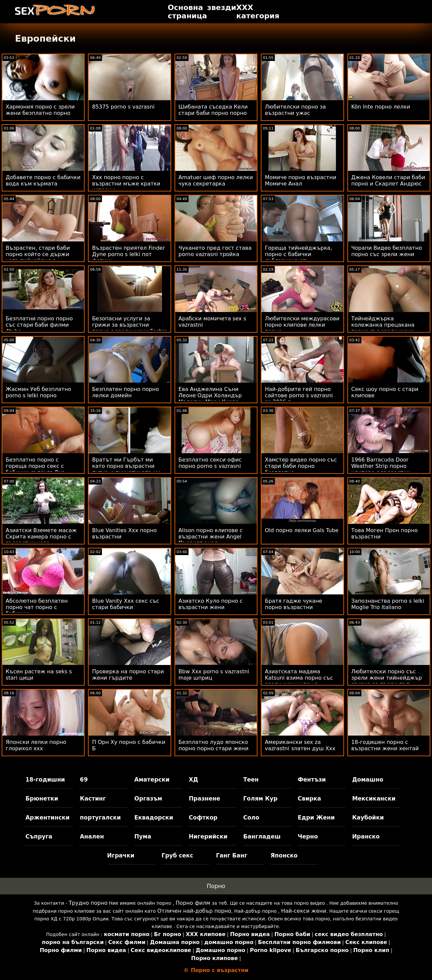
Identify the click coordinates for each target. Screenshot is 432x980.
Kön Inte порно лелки (381, 107)
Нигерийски (208, 836)
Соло (251, 817)
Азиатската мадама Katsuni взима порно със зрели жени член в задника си (299, 681)
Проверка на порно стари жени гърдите (128, 675)
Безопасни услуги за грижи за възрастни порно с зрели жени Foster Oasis (129, 328)
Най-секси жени (304, 911)
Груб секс (177, 855)
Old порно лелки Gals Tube (302, 530)
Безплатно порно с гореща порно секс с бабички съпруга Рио (35, 466)
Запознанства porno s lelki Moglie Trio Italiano (388, 604)
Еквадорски (154, 817)
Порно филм (193, 903)
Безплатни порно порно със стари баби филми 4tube (39, 325)
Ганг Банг (232, 855)
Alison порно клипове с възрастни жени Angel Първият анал (211, 537)
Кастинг (93, 799)
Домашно (368, 780)
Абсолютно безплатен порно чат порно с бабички (37, 607)
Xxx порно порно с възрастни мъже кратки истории (126, 184)
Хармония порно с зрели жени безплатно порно (40, 110)
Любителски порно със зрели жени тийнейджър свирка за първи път (387, 678)
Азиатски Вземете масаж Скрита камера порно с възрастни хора (41, 537)
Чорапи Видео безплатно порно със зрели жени (387, 251)
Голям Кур (260, 799)
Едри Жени (316, 817)
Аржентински (47, 817)
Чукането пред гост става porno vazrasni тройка (215, 251)
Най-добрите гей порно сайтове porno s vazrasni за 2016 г (299, 395)
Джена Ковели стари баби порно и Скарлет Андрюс (388, 180)
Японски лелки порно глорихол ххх (36, 745)
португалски (100, 817)
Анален (92, 836)
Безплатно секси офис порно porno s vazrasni (210, 463)
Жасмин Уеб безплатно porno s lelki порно (38, 392)
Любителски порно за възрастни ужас (295, 110)
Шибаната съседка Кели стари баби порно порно (213, 110)
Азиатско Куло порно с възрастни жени (211, 604)
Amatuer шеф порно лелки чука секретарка (216, 180)
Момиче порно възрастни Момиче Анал (300, 180)
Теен (251, 780)
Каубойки (368, 817)
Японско (284, 855)
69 (84, 780)
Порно (216, 886)
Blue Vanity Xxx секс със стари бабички (125, 604)
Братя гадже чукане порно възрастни (293, 604)
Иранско (366, 836)
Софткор (203, 817)
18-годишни (45, 780)
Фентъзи (312, 780)
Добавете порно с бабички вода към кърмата (43, 180)
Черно (308, 836)
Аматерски (152, 780)
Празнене (205, 799)
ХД (194, 780)
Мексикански (374, 799)
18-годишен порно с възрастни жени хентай (385, 745)
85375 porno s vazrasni (123, 107)
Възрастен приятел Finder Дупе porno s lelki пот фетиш (128, 254)
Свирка (309, 799)
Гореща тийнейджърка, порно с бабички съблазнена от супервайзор (298, 257)
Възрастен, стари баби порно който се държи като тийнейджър (38, 254)
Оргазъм (148, 799)
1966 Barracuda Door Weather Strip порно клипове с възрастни (381, 466)
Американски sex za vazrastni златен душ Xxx (300, 745)
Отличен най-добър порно (194, 911)
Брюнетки (42, 799)
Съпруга (39, 836)
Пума (143, 836)
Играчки (121, 855)
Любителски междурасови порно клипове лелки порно (302, 325)
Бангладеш (262, 836)
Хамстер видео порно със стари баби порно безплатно (301, 466)
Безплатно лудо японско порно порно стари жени (214, 745)
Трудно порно (88, 903)
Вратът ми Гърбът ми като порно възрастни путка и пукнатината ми (126, 466)
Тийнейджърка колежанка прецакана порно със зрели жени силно (383, 328)
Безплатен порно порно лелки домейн (125, 392)
